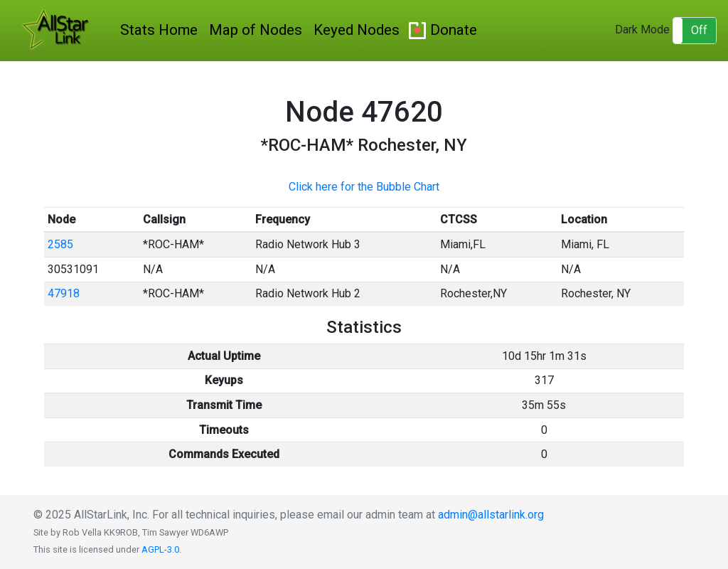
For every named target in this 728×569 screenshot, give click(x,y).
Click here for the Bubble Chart (364, 187)
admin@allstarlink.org (491, 515)
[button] (695, 31)
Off (699, 30)
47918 (64, 293)
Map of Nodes (256, 30)
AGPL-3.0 (160, 549)
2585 (60, 244)
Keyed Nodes (357, 30)
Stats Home (159, 30)
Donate (454, 30)
